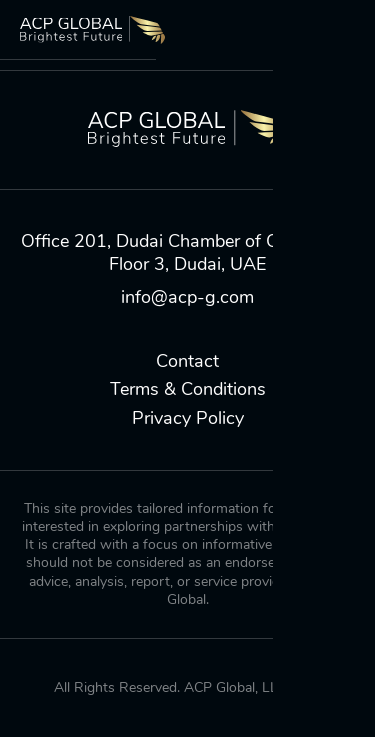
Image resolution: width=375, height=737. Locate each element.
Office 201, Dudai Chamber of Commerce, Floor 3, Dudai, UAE (188, 253)
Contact (187, 361)
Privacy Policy (188, 418)
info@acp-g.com (187, 297)
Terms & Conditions (188, 389)
